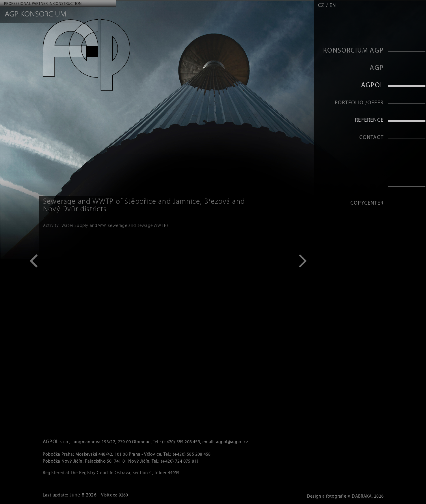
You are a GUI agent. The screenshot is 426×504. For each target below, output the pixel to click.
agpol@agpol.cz (232, 442)
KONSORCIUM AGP (353, 51)
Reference (369, 120)
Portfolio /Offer (359, 103)
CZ (321, 6)
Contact (371, 138)
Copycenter (367, 203)
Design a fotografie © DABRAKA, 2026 (345, 497)
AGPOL (372, 86)
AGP (377, 68)
